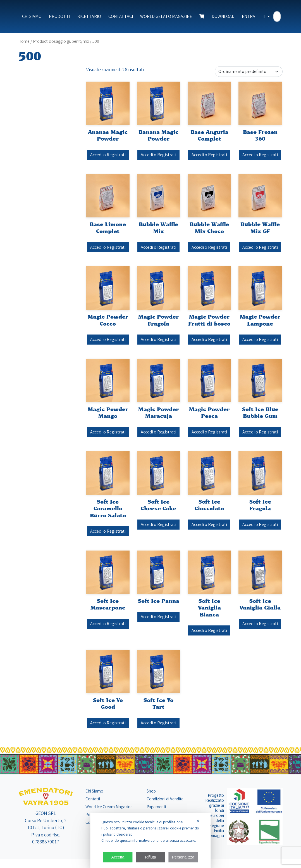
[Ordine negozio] (249, 72)
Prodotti (59, 17)
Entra (249, 17)
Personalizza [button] (183, 857)
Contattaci (121, 17)
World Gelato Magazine (166, 17)
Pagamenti (156, 807)
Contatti (93, 799)
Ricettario (89, 17)
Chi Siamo (32, 17)
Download (223, 17)
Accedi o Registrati (108, 155)
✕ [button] (198, 821)
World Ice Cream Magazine (109, 807)
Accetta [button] (118, 857)
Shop (151, 791)
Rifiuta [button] (150, 857)
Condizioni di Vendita (165, 799)
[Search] (277, 17)
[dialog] (150, 841)
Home (24, 41)
